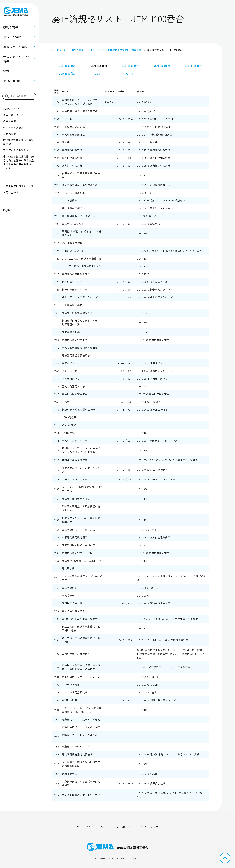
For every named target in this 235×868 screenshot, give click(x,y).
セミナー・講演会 (13, 127)
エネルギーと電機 (15, 47)
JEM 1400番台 (193, 66)
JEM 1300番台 (162, 66)
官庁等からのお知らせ (16, 150)
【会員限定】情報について (19, 186)
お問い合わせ (11, 192)
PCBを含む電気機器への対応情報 (18, 142)
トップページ (59, 50)
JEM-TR (130, 73)
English (7, 210)
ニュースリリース (13, 115)
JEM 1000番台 (67, 66)
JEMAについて (12, 109)
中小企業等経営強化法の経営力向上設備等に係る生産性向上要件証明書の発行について (19, 162)
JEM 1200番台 (130, 66)
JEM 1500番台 (67, 73)
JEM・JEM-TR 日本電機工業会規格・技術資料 (116, 50)
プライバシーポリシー (91, 827)
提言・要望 (10, 121)
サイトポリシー (124, 827)
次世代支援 (10, 134)
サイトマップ (150, 827)
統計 (6, 71)
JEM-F (99, 73)
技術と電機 (11, 27)
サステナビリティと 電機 (17, 59)
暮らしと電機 (12, 37)
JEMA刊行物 (12, 81)
